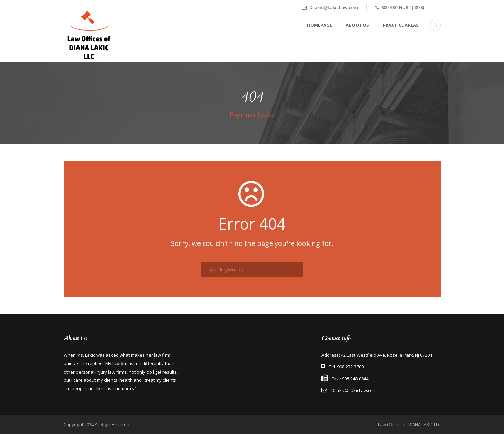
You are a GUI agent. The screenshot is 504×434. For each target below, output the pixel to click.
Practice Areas (401, 25)
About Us (357, 25)
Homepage (319, 25)
